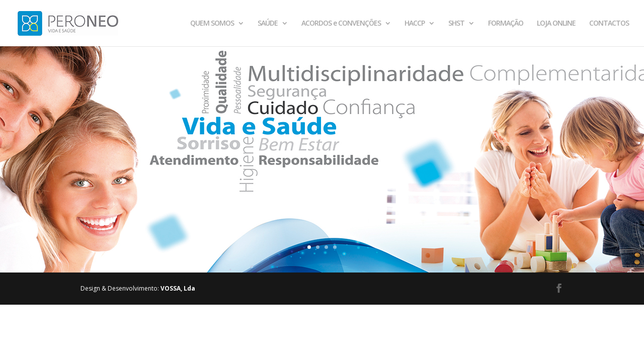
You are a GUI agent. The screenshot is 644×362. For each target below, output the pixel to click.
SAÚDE (268, 24)
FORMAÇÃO (506, 24)
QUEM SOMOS (212, 24)
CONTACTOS (609, 24)
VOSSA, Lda (178, 288)
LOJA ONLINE (556, 24)
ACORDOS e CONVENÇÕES (341, 24)
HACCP (415, 24)
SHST (456, 24)
